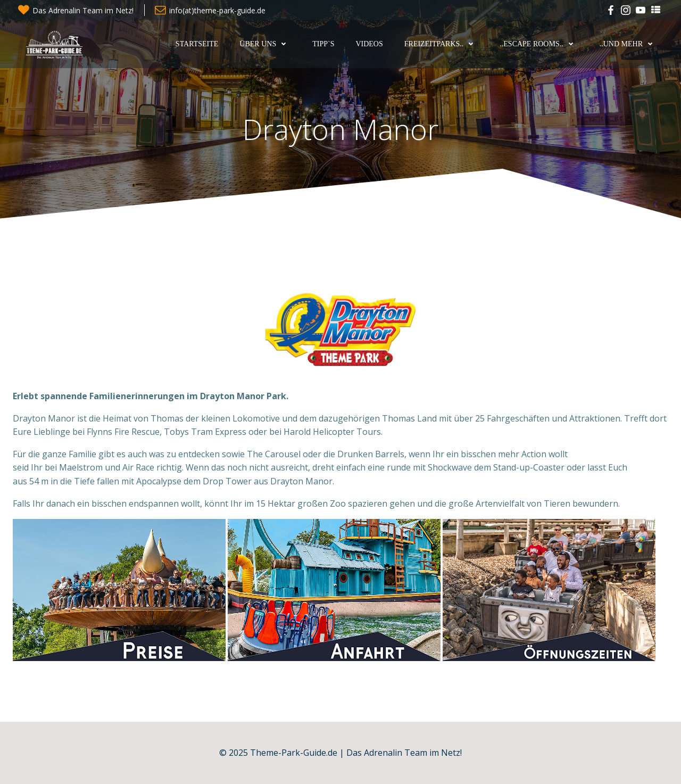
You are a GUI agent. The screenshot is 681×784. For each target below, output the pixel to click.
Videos (369, 44)
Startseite (197, 44)
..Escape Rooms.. (539, 44)
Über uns (265, 44)
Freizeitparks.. (442, 44)
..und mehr (629, 44)
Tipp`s (323, 44)
